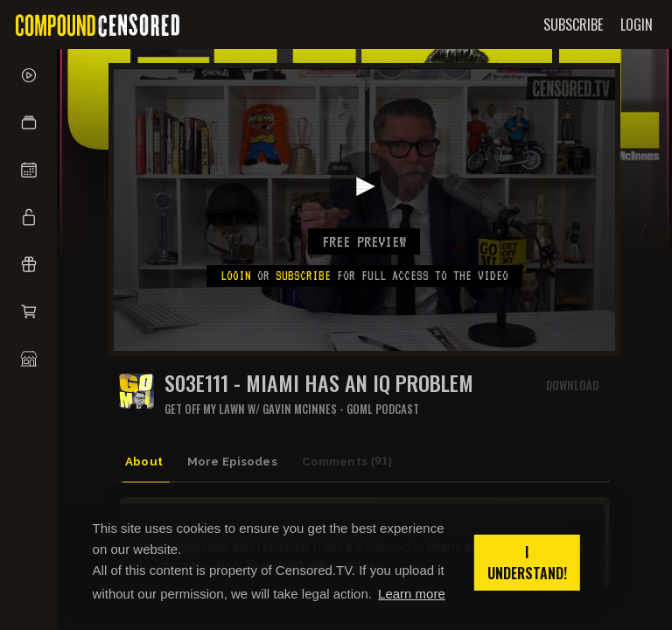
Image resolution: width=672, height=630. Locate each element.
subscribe (303, 276)
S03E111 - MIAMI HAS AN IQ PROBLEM (319, 383)
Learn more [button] (412, 594)
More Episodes (241, 460)
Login (236, 276)
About (149, 460)
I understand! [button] (527, 563)
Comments (361, 461)
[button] (28, 122)
